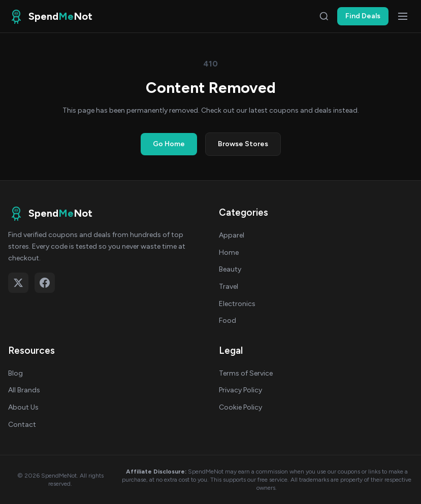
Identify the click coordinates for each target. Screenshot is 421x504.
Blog (15, 373)
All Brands (24, 390)
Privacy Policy (240, 390)
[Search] (324, 16)
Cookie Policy (240, 407)
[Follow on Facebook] (45, 283)
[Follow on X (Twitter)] (18, 283)
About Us (23, 407)
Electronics (237, 304)
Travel (229, 287)
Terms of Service (246, 373)
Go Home (169, 144)
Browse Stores (243, 144)
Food (228, 321)
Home (229, 253)
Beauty (230, 269)
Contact (22, 425)
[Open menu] (403, 16)
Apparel (232, 235)
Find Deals (363, 16)
